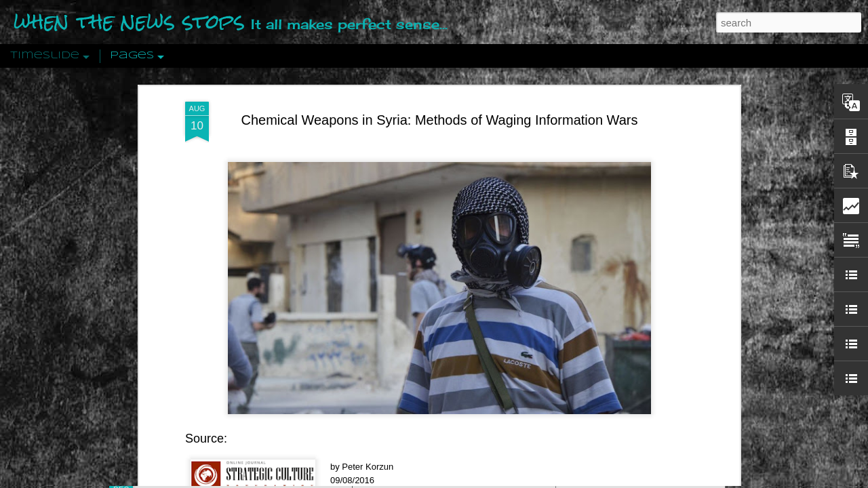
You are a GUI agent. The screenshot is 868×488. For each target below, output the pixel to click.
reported (240, 289)
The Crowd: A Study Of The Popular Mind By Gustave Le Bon (696, 337)
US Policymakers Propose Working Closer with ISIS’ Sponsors (698, 408)
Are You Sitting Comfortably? (441, 347)
